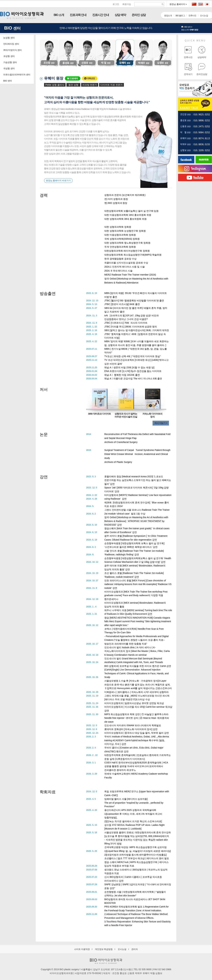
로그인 (116, 4)
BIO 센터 (188, 27)
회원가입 (127, 4)
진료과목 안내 (78, 15)
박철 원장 (106, 53)
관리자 (135, 949)
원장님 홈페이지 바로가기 (58, 180)
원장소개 (168, 16)
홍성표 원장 (68, 53)
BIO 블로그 (180, 16)
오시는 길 (204, 16)
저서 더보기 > (161, 423)
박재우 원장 (144, 53)
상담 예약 (120, 15)
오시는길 (122, 949)
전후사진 (192, 16)
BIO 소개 (59, 15)
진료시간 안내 (101, 15)
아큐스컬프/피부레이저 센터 (17, 75)
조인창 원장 (49, 53)
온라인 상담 (139, 15)
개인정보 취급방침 (104, 949)
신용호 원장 (87, 53)
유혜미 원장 (194, 30)
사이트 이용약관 (82, 949)
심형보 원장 (163, 53)
